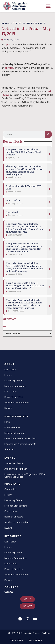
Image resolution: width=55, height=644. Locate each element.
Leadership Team (13, 381)
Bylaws (8, 408)
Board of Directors (14, 397)
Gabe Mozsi (12, 212)
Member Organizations (16, 386)
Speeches (10, 449)
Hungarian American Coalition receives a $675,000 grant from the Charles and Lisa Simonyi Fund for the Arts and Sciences (24, 248)
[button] (48, 6)
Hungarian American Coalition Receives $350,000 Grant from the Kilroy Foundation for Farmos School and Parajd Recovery (25, 228)
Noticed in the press (15, 433)
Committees (11, 392)
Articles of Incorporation (17, 403)
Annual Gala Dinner (14, 463)
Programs (13, 484)
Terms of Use (17, 640)
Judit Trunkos (13, 200)
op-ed (8, 44)
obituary (10, 68)
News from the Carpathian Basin (21, 438)
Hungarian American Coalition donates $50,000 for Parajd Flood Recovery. (23, 152)
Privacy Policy (35, 640)
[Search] (48, 134)
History (8, 375)
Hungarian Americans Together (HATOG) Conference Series (25, 476)
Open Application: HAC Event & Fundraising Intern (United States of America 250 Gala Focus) (25, 286)
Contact (11, 587)
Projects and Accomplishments (20, 444)
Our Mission (10, 370)
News (7, 422)
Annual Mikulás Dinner (16, 469)
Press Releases (12, 427)
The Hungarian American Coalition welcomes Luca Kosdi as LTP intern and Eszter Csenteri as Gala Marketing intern (24, 170)
